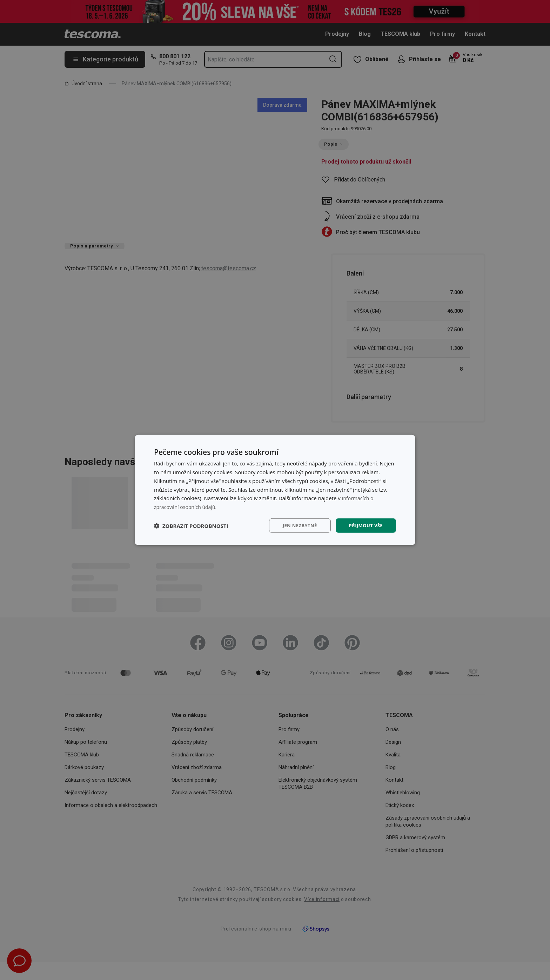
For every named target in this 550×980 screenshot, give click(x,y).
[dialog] (275, 490)
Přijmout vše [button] (365, 525)
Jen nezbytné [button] (296, 525)
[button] (191, 525)
